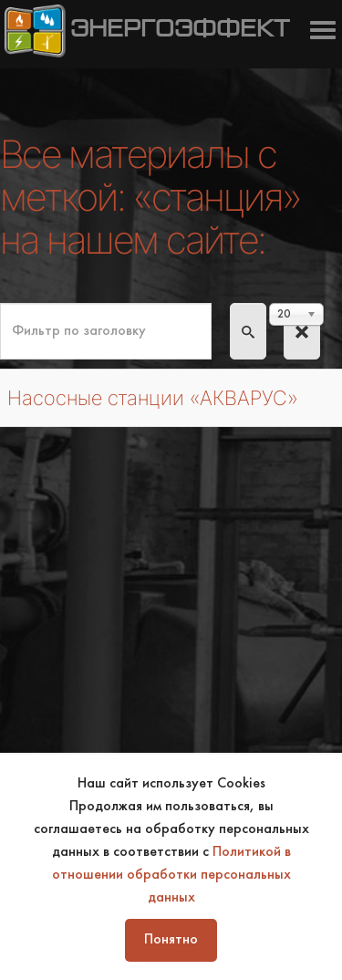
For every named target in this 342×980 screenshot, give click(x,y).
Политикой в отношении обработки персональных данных (171, 875)
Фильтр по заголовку (0, 303)
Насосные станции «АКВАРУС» (153, 398)
